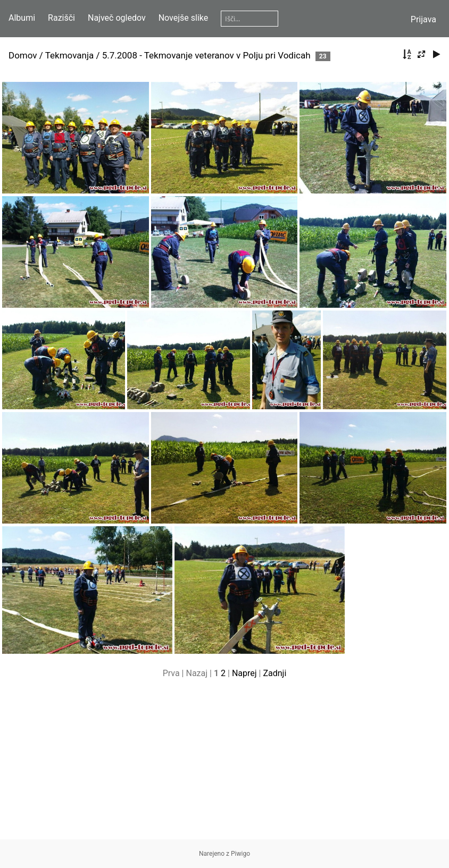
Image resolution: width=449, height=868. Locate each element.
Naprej (244, 673)
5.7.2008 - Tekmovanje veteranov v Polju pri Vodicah (206, 55)
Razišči (61, 18)
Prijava (423, 19)
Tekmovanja (70, 55)
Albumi (22, 18)
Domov (23, 55)
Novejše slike (184, 18)
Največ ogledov (117, 18)
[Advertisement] (224, 765)
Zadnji (275, 673)
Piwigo (240, 854)
